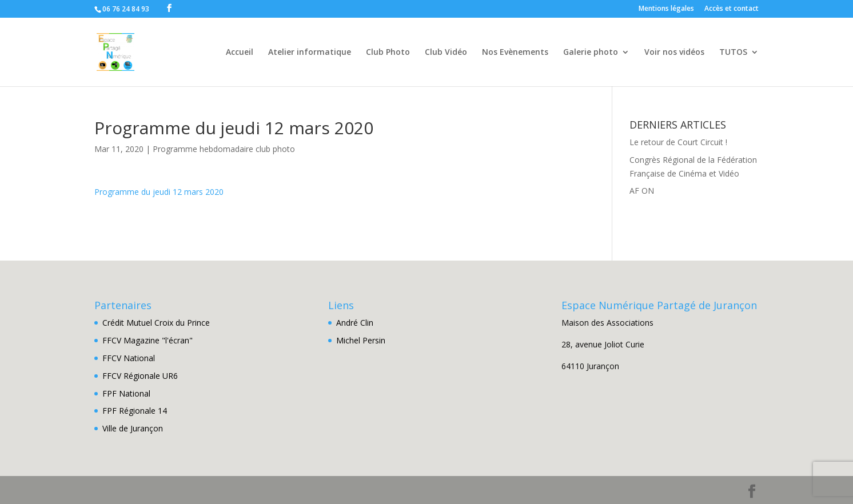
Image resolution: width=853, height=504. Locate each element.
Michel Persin (361, 340)
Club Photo (388, 53)
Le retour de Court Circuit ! (678, 142)
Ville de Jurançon (133, 428)
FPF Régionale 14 (135, 411)
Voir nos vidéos (674, 53)
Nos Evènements (515, 53)
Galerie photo (591, 53)
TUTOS (733, 53)
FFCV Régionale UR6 (140, 376)
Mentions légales (666, 9)
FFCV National (129, 358)
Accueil (240, 53)
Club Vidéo (446, 53)
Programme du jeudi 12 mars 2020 (159, 192)
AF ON (642, 191)
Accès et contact (732, 9)
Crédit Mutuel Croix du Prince (156, 323)
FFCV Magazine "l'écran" (148, 340)
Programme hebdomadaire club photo (224, 149)
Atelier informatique (310, 53)
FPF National (126, 393)
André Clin (355, 323)
